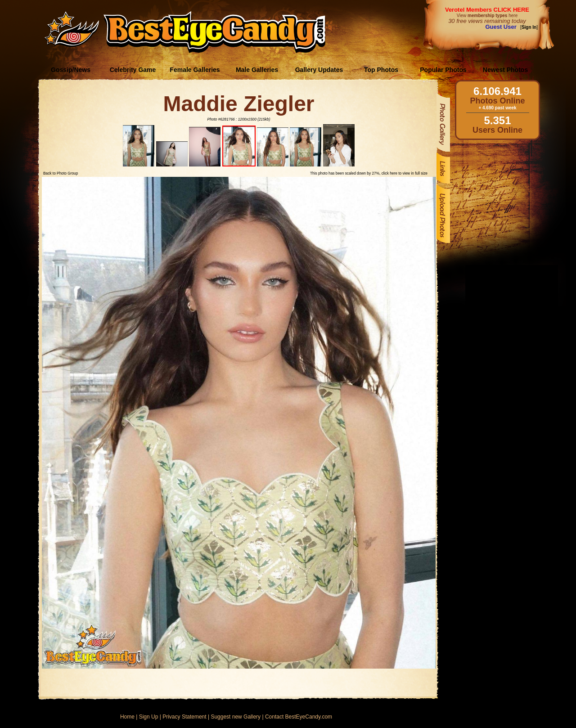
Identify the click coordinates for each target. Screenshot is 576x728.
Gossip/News (71, 70)
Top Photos (381, 70)
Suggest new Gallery (236, 717)
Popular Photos (443, 70)
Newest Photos (505, 70)
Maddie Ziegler (238, 104)
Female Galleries (195, 70)
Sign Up (149, 717)
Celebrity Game (133, 70)
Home (127, 717)
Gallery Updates (319, 70)
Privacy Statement (184, 717)
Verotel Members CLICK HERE (487, 10)
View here (487, 16)
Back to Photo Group (61, 173)
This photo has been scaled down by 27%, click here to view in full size (369, 173)
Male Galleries (257, 70)
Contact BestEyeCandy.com (299, 717)
